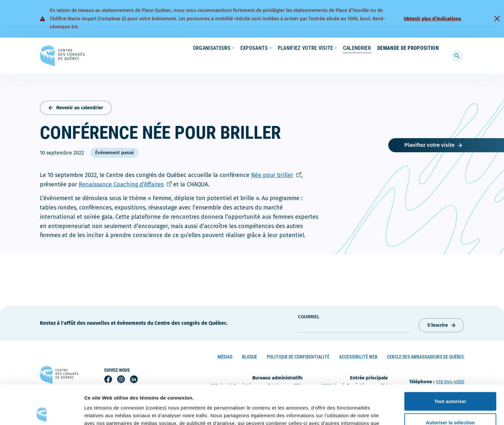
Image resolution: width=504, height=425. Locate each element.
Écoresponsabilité (283, 49)
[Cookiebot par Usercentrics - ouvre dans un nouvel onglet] (42, 412)
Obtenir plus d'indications (432, 19)
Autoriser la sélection (450, 383)
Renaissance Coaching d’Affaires (125, 183)
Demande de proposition (408, 61)
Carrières (354, 49)
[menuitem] (436, 48)
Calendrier (351, 61)
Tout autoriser (450, 362)
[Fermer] (497, 19)
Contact (412, 49)
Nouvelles (322, 49)
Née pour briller (276, 174)
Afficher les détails (354, 412)
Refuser (450, 404)
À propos (384, 49)
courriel (309, 315)
